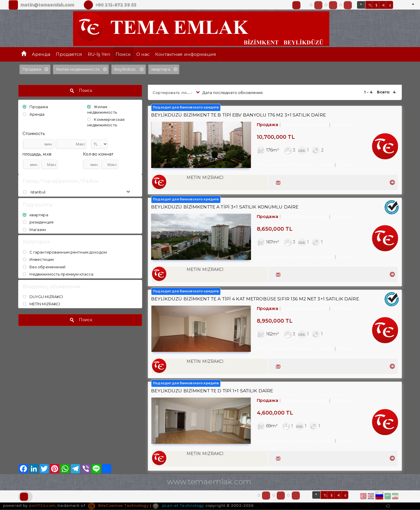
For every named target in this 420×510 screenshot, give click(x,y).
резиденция (38, 222)
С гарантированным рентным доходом (65, 252)
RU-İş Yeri (99, 54)
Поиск (123, 54)
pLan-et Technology (178, 506)
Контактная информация (186, 54)
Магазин (35, 230)
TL (370, 5)
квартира (36, 215)
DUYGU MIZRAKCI (43, 297)
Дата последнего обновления (229, 93)
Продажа (36, 107)
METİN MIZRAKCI (42, 304)
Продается (69, 54)
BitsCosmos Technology (118, 506)
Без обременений (44, 267)
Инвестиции (38, 259)
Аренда (41, 54)
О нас (143, 54)
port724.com (42, 506)
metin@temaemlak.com (47, 5)
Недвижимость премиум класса (58, 274)
